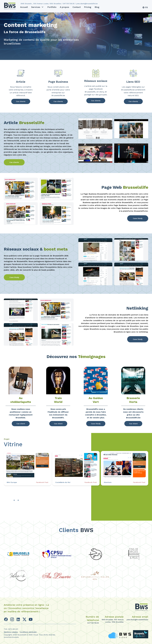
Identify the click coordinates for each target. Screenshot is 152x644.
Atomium (108, 482)
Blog (97, 7)
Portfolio (52, 7)
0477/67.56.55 (93, 623)
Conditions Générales (28, 632)
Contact (77, 7)
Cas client (21, 424)
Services (38, 7)
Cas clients (21, 101)
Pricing (88, 7)
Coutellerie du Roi (63, 482)
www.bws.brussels (11, 637)
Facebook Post (42, 482)
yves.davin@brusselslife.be (137, 620)
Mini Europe (12, 482)
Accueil (24, 7)
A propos (64, 7)
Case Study (138, 218)
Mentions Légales (11, 632)
